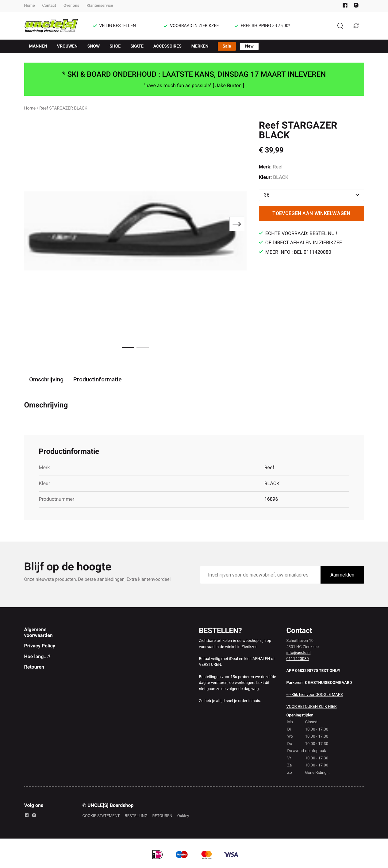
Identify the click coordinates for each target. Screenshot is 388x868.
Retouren (34, 667)
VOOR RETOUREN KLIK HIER (312, 707)
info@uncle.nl (299, 653)
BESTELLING (136, 816)
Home (30, 6)
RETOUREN (162, 816)
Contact (49, 6)
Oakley (183, 816)
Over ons (71, 6)
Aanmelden (342, 575)
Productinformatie (98, 379)
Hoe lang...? (37, 656)
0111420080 (298, 659)
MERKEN (200, 46)
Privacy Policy (40, 646)
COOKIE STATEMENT (101, 816)
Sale (227, 46)
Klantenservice (100, 6)
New (249, 46)
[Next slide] (237, 224)
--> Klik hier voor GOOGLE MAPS (315, 695)
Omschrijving (46, 379)
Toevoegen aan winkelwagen (311, 213)
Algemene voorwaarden (38, 632)
